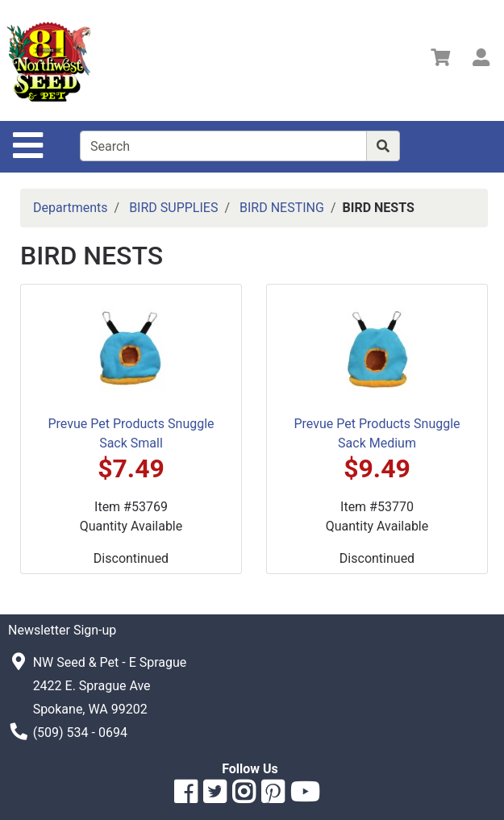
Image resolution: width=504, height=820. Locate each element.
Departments (71, 208)
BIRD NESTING (282, 208)
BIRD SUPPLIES (173, 208)
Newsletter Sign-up (62, 630)
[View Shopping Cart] (440, 60)
